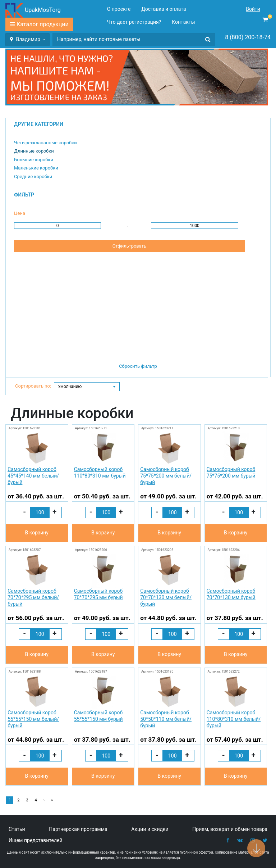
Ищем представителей (36, 840)
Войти (253, 9)
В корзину (37, 533)
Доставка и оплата (164, 9)
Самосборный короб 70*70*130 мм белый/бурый (166, 597)
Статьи (17, 829)
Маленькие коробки (36, 168)
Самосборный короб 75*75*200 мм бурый (231, 473)
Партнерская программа (78, 829)
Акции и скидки (150, 829)
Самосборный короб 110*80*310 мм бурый (100, 473)
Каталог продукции (43, 24)
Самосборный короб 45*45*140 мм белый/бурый (33, 476)
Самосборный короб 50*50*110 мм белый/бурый (166, 719)
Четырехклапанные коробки (45, 143)
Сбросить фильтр (138, 366)
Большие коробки (34, 160)
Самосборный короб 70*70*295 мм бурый (98, 594)
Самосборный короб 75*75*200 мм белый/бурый (166, 476)
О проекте (119, 9)
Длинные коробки (34, 151)
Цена (20, 213)
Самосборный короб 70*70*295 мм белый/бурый (33, 597)
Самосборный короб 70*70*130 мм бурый (231, 594)
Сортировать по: (33, 386)
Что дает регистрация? (134, 22)
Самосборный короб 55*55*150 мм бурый (98, 716)
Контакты (183, 22)
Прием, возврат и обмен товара (230, 829)
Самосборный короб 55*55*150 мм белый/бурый (33, 719)
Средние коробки (33, 177)
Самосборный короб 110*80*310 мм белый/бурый (234, 719)
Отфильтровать (129, 246)
